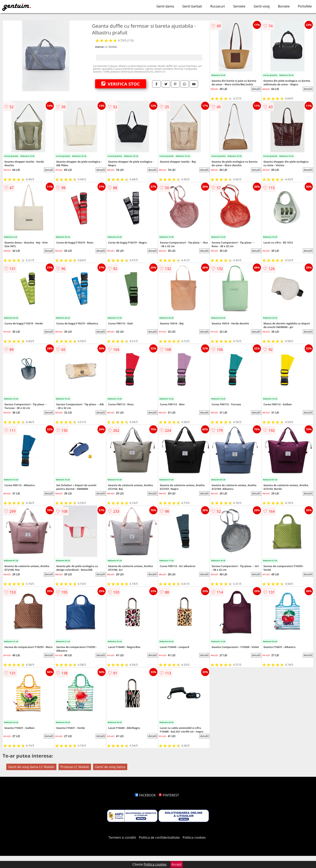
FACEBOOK (145, 795)
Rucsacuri (218, 6)
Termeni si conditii (122, 837)
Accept (177, 864)
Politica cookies (194, 837)
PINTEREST (169, 795)
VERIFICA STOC (121, 84)
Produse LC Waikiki (75, 767)
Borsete (284, 6)
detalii (256, 89)
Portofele (305, 6)
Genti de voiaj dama (110, 767)
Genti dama (165, 6)
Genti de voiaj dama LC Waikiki (31, 767)
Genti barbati (192, 6)
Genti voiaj (262, 6)
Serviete (239, 6)
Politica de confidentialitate (159, 837)
